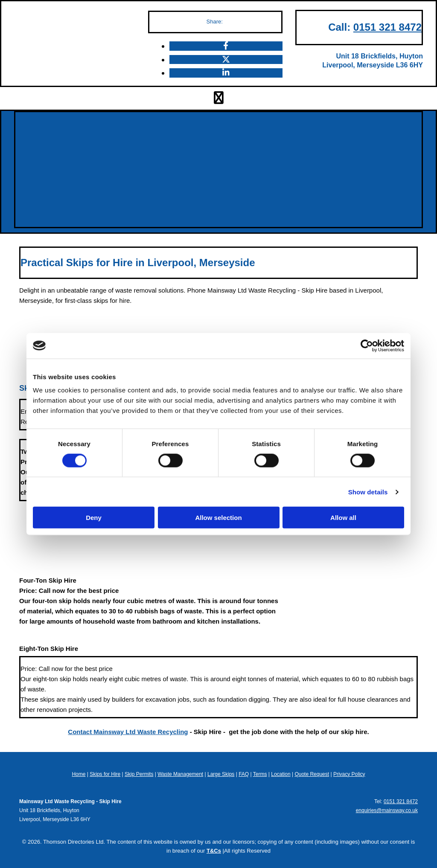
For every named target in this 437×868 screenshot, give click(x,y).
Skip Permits (139, 774)
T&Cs (214, 851)
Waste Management (180, 774)
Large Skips (221, 774)
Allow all (343, 518)
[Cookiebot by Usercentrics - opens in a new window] (367, 345)
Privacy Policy (349, 774)
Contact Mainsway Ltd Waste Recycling (128, 732)
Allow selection (218, 518)
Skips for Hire (105, 774)
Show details (368, 492)
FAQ (244, 774)
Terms (260, 774)
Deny (94, 518)
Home (79, 774)
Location (281, 774)
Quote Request (312, 774)
